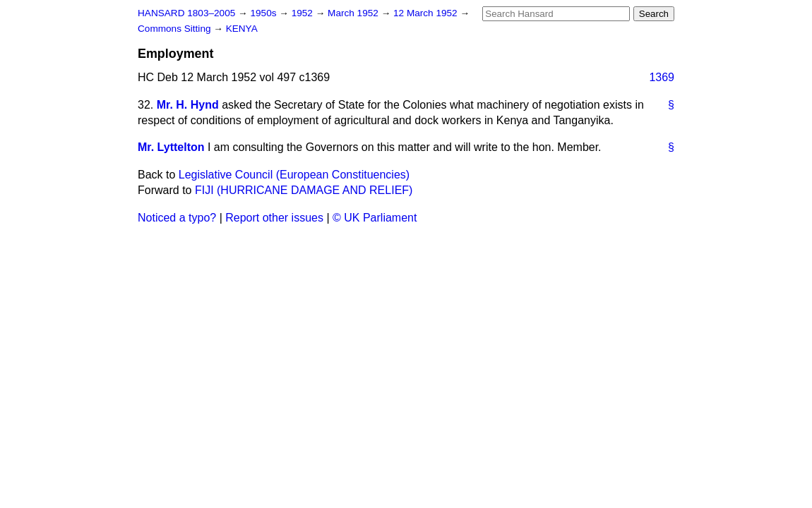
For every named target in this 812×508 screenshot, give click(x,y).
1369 (662, 77)
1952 (304, 13)
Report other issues (274, 218)
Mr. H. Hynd (188, 105)
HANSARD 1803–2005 (186, 13)
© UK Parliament (375, 218)
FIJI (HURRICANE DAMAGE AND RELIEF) (304, 190)
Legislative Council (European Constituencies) (294, 175)
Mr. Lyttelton (171, 147)
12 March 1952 (426, 13)
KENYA (242, 29)
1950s (264, 13)
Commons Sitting (175, 29)
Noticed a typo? (177, 218)
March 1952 (354, 13)
